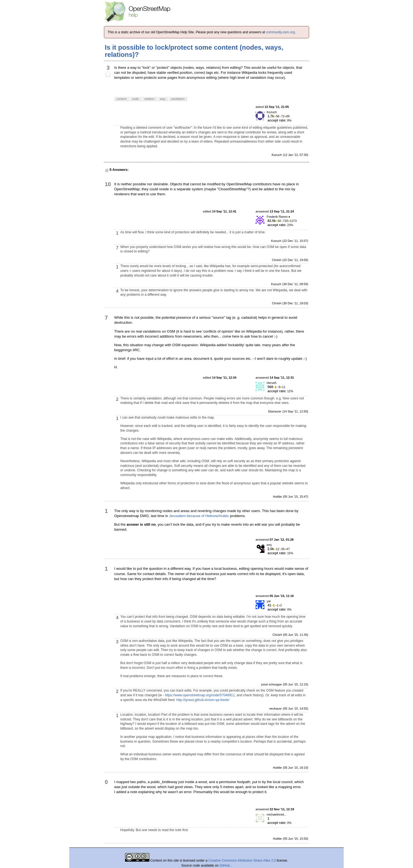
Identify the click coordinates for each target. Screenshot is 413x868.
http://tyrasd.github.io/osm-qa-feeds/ (203, 700)
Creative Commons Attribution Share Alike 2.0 (242, 861)
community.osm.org (281, 32)
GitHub (225, 866)
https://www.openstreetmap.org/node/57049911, (200, 695)
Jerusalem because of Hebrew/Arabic (199, 516)
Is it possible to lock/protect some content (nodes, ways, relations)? (194, 51)
